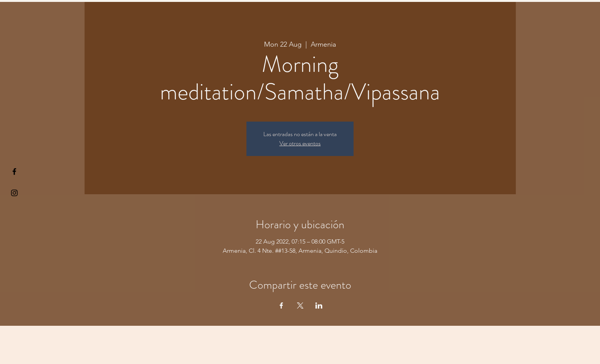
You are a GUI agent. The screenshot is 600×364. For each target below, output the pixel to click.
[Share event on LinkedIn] (319, 305)
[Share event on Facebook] (281, 305)
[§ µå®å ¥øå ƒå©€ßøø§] (14, 171)
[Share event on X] (300, 305)
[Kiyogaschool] (14, 193)
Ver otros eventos (300, 143)
